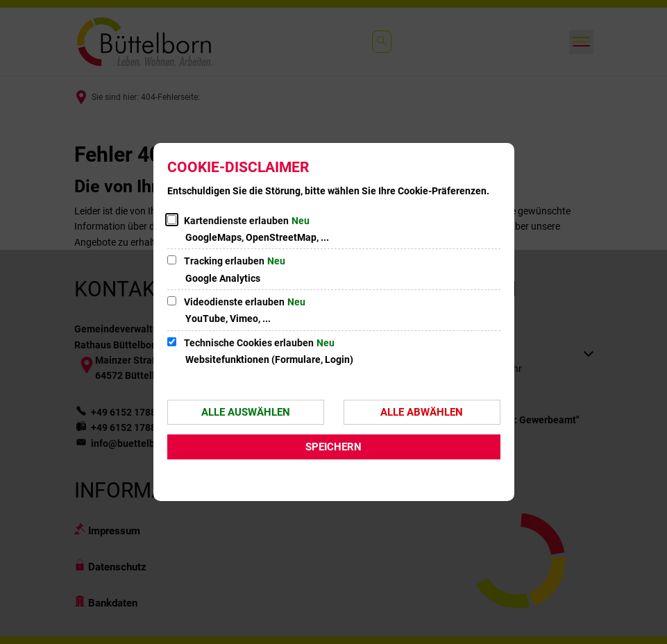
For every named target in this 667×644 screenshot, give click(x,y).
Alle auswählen (246, 412)
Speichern (333, 447)
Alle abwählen (422, 412)
